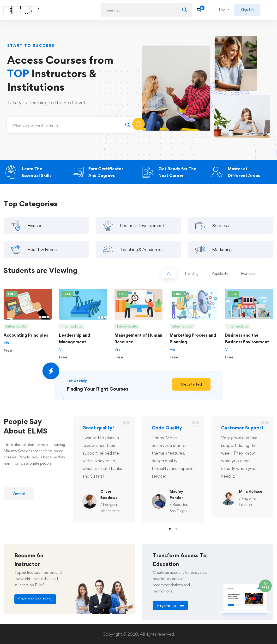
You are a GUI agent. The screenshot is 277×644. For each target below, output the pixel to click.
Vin (6, 349)
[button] (191, 391)
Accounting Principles (26, 342)
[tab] (169, 281)
